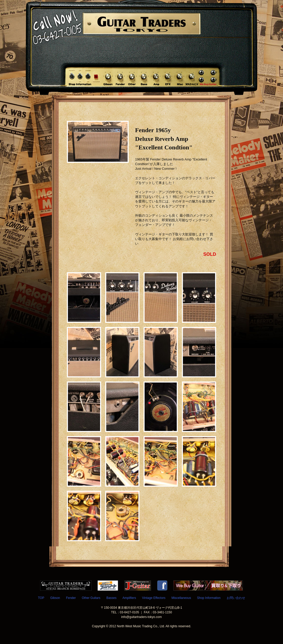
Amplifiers (129, 598)
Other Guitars (91, 598)
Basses (111, 598)
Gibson (55, 598)
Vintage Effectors (154, 598)
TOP (41, 598)
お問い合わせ (236, 598)
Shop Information (209, 598)
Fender (71, 598)
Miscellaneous (181, 598)
